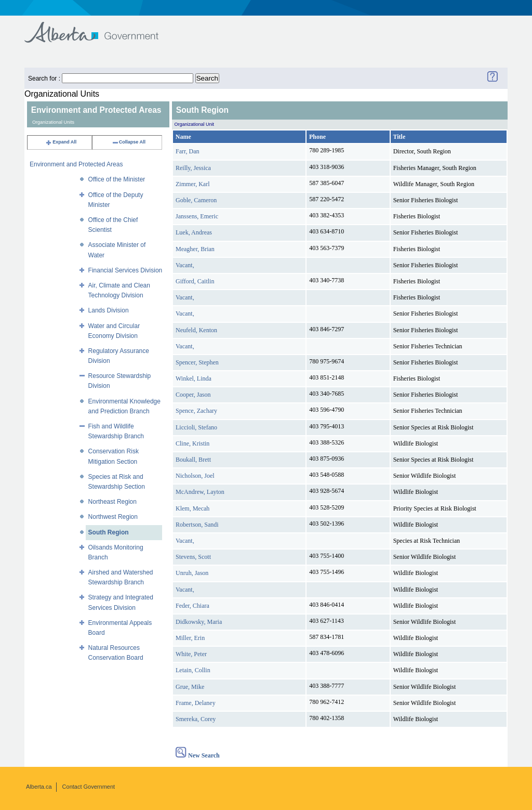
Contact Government (89, 787)
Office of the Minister (117, 179)
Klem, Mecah (192, 508)
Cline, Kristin (192, 443)
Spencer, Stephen (197, 362)
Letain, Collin (193, 670)
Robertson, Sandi (197, 525)
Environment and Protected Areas (76, 164)
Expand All (61, 142)
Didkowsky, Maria (199, 622)
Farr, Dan (188, 151)
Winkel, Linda (194, 378)
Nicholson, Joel (195, 476)
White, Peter (191, 654)
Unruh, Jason (192, 573)
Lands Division (109, 310)
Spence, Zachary (196, 411)
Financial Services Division (125, 270)
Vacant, (185, 265)
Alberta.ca (39, 787)
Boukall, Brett (193, 460)
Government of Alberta (100, 27)
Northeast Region (112, 502)
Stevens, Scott (193, 557)
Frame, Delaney (196, 703)
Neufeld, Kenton (196, 330)
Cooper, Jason (193, 395)
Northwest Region (113, 517)
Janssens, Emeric (197, 216)
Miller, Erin (190, 638)
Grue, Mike (190, 687)
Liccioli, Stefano (196, 427)
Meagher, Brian (195, 249)
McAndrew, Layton (200, 492)
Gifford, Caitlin (195, 281)
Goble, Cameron (196, 200)
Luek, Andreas (194, 232)
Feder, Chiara (192, 606)
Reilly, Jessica (193, 168)
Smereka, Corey (196, 719)
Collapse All (129, 142)
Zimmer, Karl (193, 184)
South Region (109, 532)
